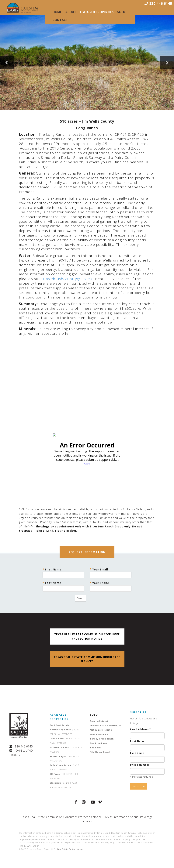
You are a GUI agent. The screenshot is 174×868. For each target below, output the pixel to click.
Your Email (111, 573)
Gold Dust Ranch (60, 725)
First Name (63, 573)
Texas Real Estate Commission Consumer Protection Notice (62, 817)
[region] (87, 63)
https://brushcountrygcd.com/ (66, 279)
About (71, 12)
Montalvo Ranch (99, 734)
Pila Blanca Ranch (100, 752)
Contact (60, 20)
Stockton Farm (98, 743)
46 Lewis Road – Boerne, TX (106, 725)
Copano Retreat (99, 721)
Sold (121, 12)
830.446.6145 (24, 746)
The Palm (95, 748)
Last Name (63, 586)
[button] (7, 63)
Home (57, 12)
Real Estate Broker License (70, 849)
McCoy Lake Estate (101, 730)
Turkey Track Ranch (102, 739)
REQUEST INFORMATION (87, 552)
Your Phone (111, 586)
